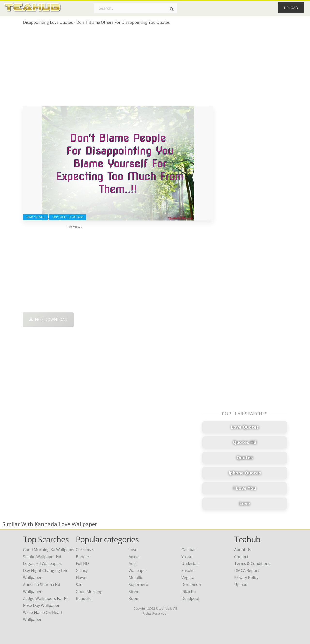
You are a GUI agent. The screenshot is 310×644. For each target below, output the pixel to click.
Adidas (135, 557)
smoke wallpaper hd (42, 557)
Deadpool (190, 598)
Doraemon (191, 585)
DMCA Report (247, 571)
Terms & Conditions (252, 563)
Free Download (48, 319)
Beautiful (84, 598)
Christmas (85, 550)
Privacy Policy (246, 578)
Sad (79, 585)
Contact (241, 557)
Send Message (35, 217)
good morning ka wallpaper (49, 550)
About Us (243, 550)
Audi (133, 563)
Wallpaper (138, 571)
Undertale (190, 563)
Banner (83, 557)
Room (134, 598)
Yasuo (187, 557)
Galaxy (82, 571)
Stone (134, 592)
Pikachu (189, 592)
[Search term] (135, 8)
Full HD (82, 563)
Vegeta (188, 578)
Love (133, 550)
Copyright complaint (67, 217)
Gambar (189, 550)
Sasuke (188, 571)
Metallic (136, 578)
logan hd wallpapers (43, 563)
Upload (291, 8)
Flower (82, 578)
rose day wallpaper (41, 605)
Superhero (138, 585)
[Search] (172, 9)
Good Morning (89, 592)
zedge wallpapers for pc (46, 598)
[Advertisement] (118, 67)
